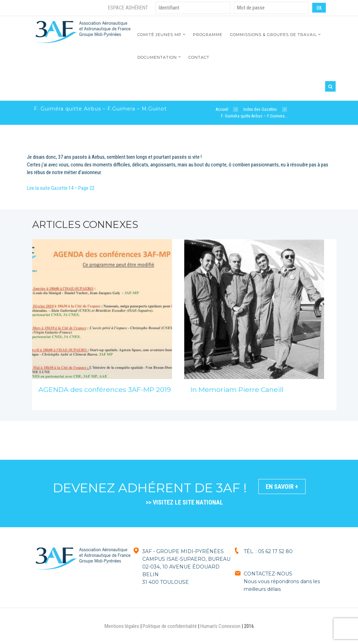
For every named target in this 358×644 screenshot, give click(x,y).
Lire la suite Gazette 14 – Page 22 (61, 188)
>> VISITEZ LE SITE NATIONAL (184, 502)
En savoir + (282, 486)
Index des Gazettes (260, 109)
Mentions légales (122, 626)
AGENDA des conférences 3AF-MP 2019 (105, 389)
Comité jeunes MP (159, 35)
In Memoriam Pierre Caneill (237, 389)
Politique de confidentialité (170, 626)
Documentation (157, 57)
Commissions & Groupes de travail (273, 35)
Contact (199, 57)
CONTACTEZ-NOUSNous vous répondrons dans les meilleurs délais (282, 581)
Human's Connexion (220, 626)
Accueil (222, 109)
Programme (208, 35)
